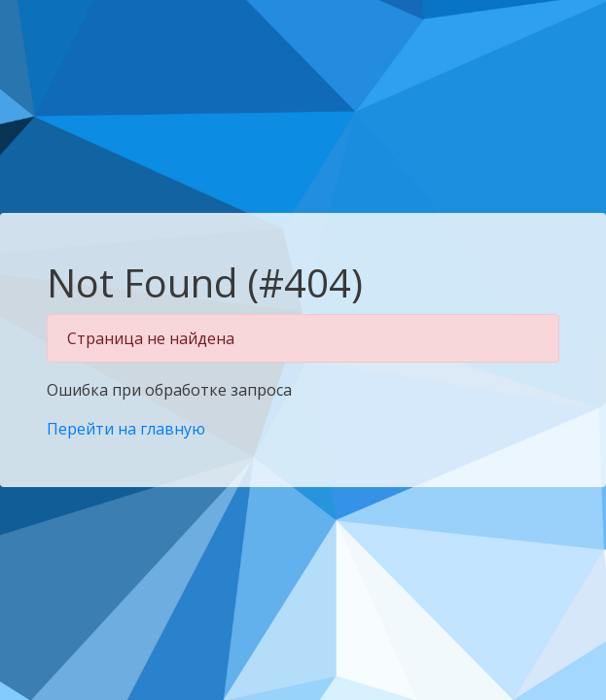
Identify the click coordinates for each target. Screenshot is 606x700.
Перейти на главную (126, 429)
